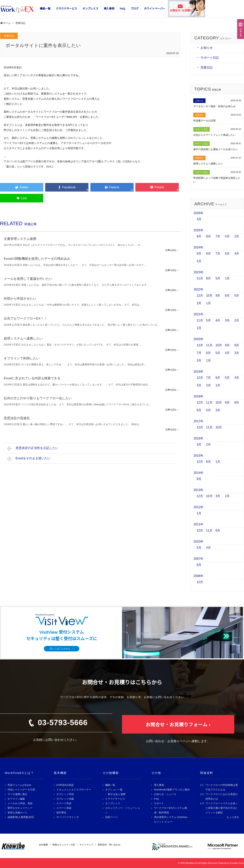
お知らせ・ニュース (165, 794)
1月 (227, 278)
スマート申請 (64, 803)
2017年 (198, 421)
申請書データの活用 (204, 121)
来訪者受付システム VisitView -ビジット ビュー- (171, 819)
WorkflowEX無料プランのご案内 (172, 790)
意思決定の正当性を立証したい (33, 448)
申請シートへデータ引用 (21, 790)
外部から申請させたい (20, 299)
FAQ (122, 9)
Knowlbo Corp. (237, 863)
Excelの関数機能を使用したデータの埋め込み (37, 259)
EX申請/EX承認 (65, 785)
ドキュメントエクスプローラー (74, 790)
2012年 (198, 507)
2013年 (198, 490)
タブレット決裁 (65, 799)
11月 (200, 278)
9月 (199, 236)
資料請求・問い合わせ (109, 845)
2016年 (198, 438)
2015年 (198, 456)
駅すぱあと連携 (117, 794)
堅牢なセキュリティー (20, 808)
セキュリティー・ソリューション (123, 810)
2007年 (198, 559)
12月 (200, 296)
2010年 (198, 542)
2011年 (198, 524)
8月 (208, 236)
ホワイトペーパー (155, 9)
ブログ (135, 9)
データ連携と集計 (18, 794)
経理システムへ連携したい (23, 339)
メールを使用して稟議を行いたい (28, 279)
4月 (237, 254)
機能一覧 (45, 9)
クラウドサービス (67, 9)
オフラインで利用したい (22, 358)
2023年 (198, 272)
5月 (227, 236)
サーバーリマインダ (68, 817)
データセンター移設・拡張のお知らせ (214, 106)
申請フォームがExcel (19, 785)
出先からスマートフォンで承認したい (214, 135)
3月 (199, 219)
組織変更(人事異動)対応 (21, 817)
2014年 (198, 473)
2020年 (198, 339)
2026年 (198, 213)
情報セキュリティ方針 (64, 845)
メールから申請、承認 (20, 803)
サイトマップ (86, 845)
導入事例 (109, 9)
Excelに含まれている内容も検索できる (32, 378)
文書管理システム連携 (20, 239)
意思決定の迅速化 (17, 418)
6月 (227, 254)
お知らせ (207, 48)
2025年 (198, 230)
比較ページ (111, 817)
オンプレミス (91, 9)
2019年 (198, 372)
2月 (237, 236)
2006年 (198, 576)
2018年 (198, 396)
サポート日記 (210, 58)
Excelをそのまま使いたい (29, 459)
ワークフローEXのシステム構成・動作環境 (171, 810)
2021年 (198, 314)
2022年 (198, 289)
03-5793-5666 (63, 722)
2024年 (198, 247)
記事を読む (171, 250)
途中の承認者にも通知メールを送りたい (216, 149)
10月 (209, 296)
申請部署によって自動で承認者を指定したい (217, 180)
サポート (159, 803)
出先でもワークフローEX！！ (25, 318)
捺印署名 (61, 813)
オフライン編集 (16, 799)
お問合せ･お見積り (181, 11)
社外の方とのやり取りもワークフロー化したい (38, 398)
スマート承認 (64, 808)
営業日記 (9, 36)
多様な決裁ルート (18, 813)
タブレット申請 (65, 794)
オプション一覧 (114, 790)
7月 (218, 236)
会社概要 (43, 845)
